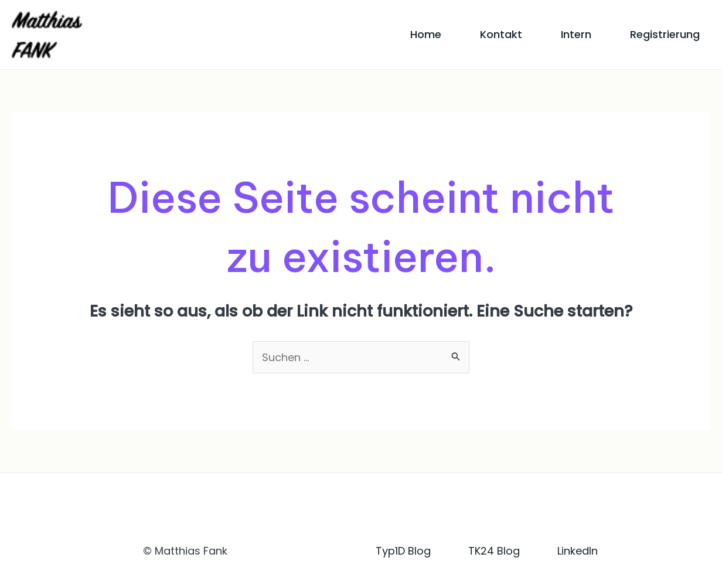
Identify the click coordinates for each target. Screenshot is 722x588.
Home (426, 34)
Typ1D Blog (403, 551)
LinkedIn (578, 551)
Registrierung (665, 34)
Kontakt (501, 34)
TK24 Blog (494, 551)
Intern (576, 34)
